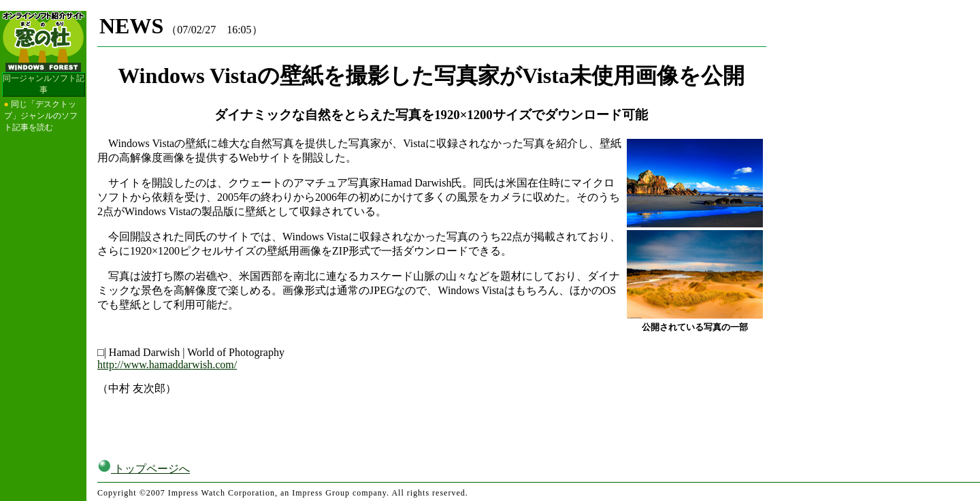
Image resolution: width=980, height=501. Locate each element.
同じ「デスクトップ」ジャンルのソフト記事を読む (41, 116)
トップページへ (144, 458)
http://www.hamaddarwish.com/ (167, 365)
